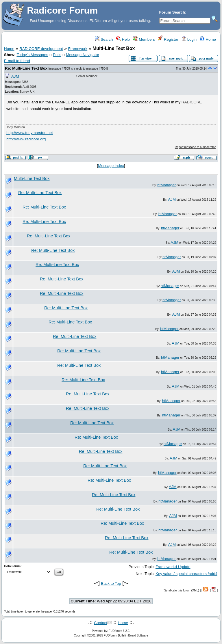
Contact (101, 623)
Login (189, 39)
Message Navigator (83, 55)
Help (123, 39)
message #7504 (96, 69)
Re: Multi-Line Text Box (26, 68)
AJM (15, 76)
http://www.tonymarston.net (30, 133)
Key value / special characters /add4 (186, 574)
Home (208, 39)
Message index (111, 166)
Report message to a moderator (195, 147)
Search (104, 39)
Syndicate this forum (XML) (182, 590)
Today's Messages (32, 55)
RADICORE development (41, 49)
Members (144, 39)
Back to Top (111, 583)
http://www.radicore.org (26, 139)
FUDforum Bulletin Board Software (126, 635)
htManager (166, 185)
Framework (78, 49)
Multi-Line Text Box (32, 178)
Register (168, 39)
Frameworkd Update (173, 567)
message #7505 (60, 69)
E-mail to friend (17, 61)
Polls (57, 55)
